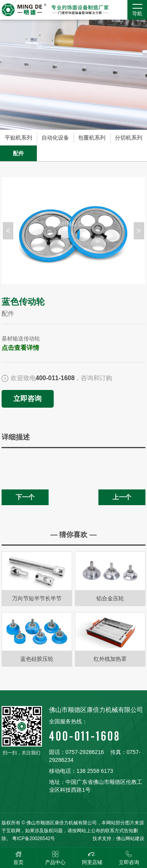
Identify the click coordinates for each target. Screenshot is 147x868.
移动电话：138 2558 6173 (81, 771)
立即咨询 (27, 399)
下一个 (25, 497)
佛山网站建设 (130, 839)
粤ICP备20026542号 (34, 839)
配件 (18, 153)
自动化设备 (55, 138)
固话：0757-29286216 (76, 752)
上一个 (122, 497)
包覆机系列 (92, 138)
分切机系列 (129, 138)
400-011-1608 (97, 731)
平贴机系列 (18, 138)
